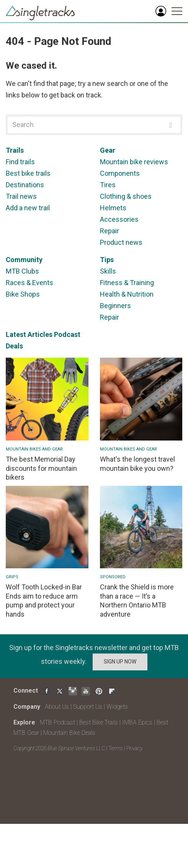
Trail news (21, 196)
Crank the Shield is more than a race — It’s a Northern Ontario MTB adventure (137, 600)
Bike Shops (23, 294)
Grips (12, 577)
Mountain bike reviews (134, 162)
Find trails (20, 162)
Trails (15, 150)
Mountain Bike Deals (69, 733)
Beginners (115, 306)
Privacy (134, 748)
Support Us (88, 707)
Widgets (117, 707)
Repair (110, 231)
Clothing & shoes (126, 196)
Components (120, 173)
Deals (14, 346)
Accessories (119, 219)
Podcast (67, 334)
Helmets (113, 208)
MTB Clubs (22, 271)
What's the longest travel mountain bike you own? (137, 464)
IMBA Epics (137, 722)
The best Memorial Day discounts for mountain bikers (41, 468)
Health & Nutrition (127, 294)
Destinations (25, 185)
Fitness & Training (127, 283)
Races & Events (29, 283)
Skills (108, 271)
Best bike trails (28, 173)
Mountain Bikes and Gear (34, 449)
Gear (108, 150)
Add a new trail (28, 208)
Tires (108, 185)
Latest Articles (29, 334)
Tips (107, 260)
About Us (57, 707)
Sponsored (113, 577)
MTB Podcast (57, 722)
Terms (116, 748)
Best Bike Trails (99, 722)
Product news (121, 242)
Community (24, 260)
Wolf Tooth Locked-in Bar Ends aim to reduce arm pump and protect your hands (44, 600)
